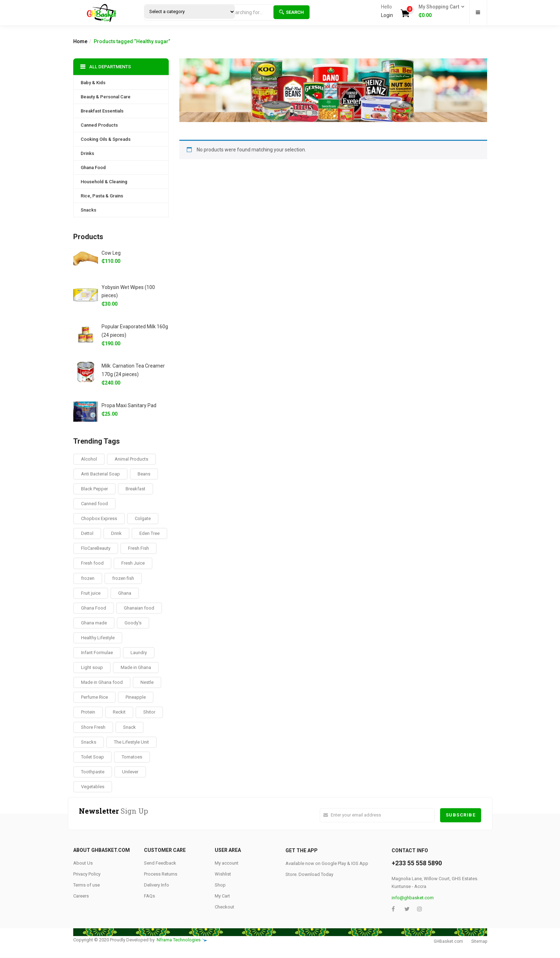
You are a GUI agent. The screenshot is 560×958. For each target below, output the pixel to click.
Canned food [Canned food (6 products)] (94, 504)
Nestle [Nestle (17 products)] (147, 682)
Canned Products (99, 125)
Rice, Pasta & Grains (102, 196)
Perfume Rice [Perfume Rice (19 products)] (94, 697)
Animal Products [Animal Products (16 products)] (131, 459)
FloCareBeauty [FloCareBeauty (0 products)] (96, 548)
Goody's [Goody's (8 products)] (133, 623)
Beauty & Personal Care (106, 97)
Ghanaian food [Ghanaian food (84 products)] (139, 608)
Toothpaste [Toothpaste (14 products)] (93, 772)
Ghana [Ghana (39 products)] (125, 593)
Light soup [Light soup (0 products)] (92, 667)
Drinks (87, 153)
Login (387, 15)
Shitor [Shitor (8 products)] (149, 712)
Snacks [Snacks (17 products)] (89, 742)
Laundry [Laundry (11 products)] (139, 653)
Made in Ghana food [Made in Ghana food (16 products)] (102, 682)
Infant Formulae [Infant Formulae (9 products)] (97, 653)
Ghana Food (93, 168)
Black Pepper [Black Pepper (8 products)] (94, 489)
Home (80, 41)
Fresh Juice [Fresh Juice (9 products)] (133, 563)
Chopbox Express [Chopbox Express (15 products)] (99, 518)
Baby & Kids (93, 83)
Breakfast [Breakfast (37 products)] (135, 489)
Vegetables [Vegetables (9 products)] (93, 787)
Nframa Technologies (179, 940)
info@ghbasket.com (413, 898)
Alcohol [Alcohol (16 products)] (89, 459)
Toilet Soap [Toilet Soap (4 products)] (93, 757)
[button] (439, 11)
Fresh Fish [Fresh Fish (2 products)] (138, 548)
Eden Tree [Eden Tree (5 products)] (149, 533)
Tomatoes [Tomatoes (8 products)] (132, 757)
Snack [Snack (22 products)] (129, 727)
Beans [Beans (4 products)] (144, 474)
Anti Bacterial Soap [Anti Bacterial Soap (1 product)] (100, 474)
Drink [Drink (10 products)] (116, 533)
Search (291, 12)
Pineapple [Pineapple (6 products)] (136, 697)
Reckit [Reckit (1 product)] (119, 712)
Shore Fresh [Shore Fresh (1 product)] (93, 727)
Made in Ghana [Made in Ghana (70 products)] (136, 667)
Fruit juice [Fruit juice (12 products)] (91, 593)
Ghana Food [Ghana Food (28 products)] (94, 608)
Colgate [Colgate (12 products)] (143, 518)
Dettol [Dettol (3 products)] (87, 533)
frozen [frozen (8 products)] (88, 578)
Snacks (88, 210)
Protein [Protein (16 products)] (88, 712)
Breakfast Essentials (102, 111)
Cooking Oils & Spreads (106, 139)
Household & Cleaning (104, 182)
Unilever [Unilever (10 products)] (130, 772)
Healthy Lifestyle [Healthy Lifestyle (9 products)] (98, 638)
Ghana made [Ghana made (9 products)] (94, 623)
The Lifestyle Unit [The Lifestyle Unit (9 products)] (131, 742)
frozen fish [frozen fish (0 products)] (123, 578)
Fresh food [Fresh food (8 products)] (92, 563)
